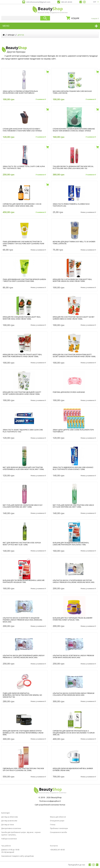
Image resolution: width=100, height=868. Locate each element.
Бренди (11, 35)
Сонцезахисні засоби (58, 832)
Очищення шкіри (57, 821)
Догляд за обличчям (10, 817)
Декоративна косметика (11, 828)
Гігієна (53, 825)
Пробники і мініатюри (59, 828)
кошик (84, 18)
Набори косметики (9, 839)
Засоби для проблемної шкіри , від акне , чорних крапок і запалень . (21, 834)
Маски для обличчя (58, 817)
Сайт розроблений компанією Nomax (50, 805)
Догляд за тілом (8, 825)
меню (6, 26)
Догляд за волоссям (9, 821)
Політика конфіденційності (50, 801)
